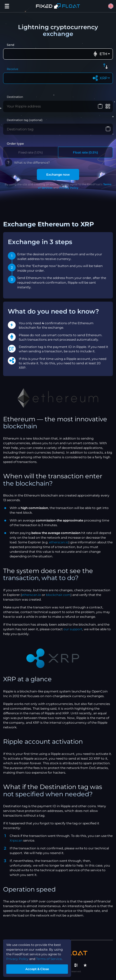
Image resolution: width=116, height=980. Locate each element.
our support (73, 629)
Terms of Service (49, 959)
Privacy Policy (69, 188)
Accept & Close (37, 969)
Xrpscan (16, 840)
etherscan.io (59, 542)
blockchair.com (58, 595)
